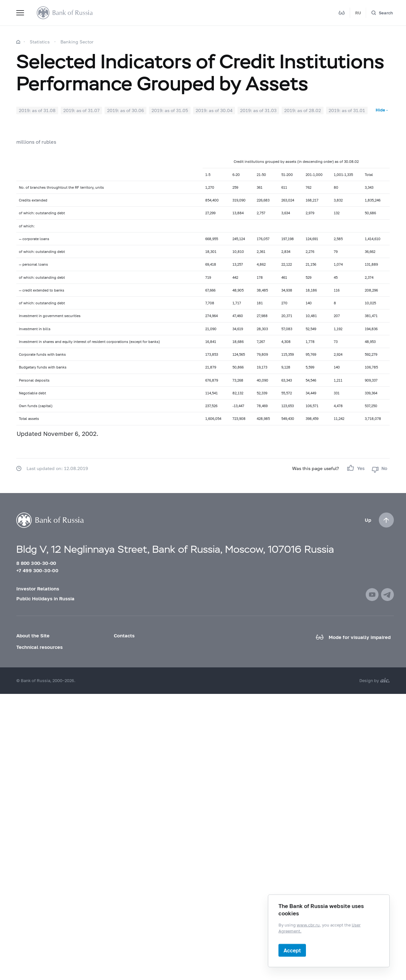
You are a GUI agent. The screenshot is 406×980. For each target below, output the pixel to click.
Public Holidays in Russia (45, 598)
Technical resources (39, 647)
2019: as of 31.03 (258, 110)
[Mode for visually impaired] (342, 13)
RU (358, 13)
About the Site (33, 635)
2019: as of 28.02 (303, 110)
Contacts (124, 635)
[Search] (382, 13)
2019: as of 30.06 (125, 110)
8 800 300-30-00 (36, 563)
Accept (292, 950)
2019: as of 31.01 (347, 110)
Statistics (40, 42)
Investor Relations (38, 589)
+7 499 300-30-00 (37, 570)
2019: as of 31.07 (81, 110)
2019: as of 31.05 (170, 110)
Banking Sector (77, 42)
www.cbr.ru (308, 925)
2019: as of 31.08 (37, 110)
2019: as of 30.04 (214, 110)
